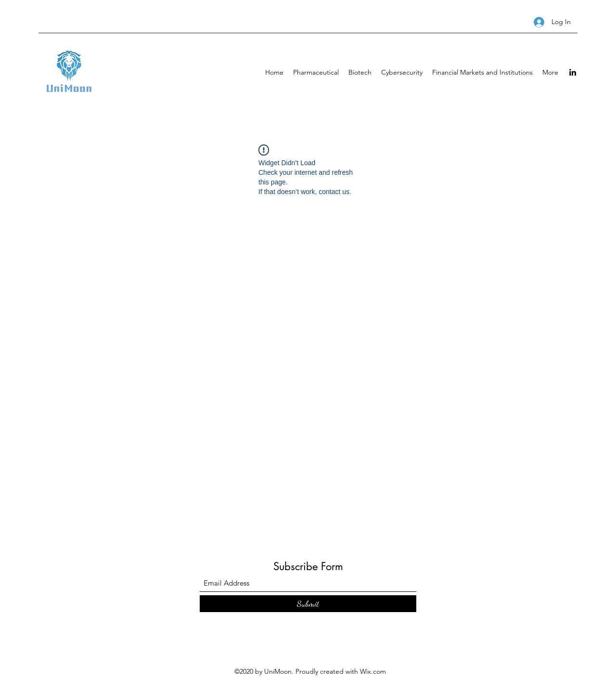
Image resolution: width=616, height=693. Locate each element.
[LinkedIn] (573, 72)
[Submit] (308, 604)
